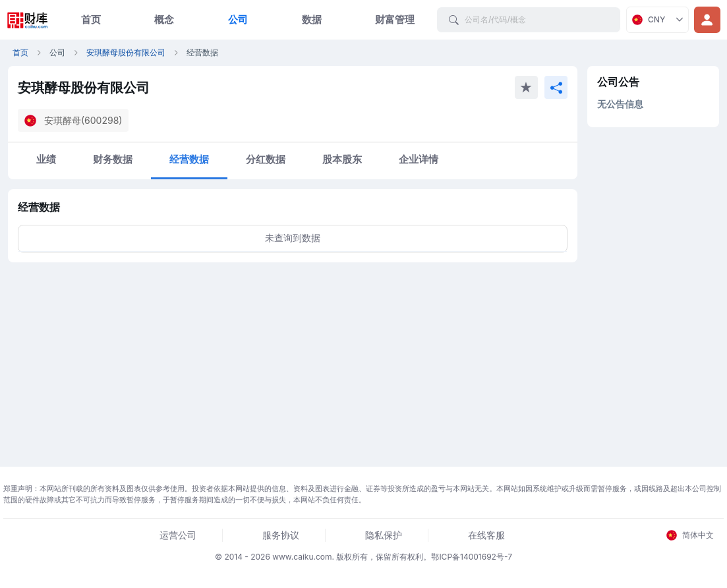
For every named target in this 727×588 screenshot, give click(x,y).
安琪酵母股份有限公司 (126, 52)
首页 (91, 19)
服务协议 (281, 535)
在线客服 (486, 535)
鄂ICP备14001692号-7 (472, 557)
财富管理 (395, 19)
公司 (238, 19)
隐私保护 (384, 535)
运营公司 (178, 535)
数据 (312, 19)
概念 (164, 19)
